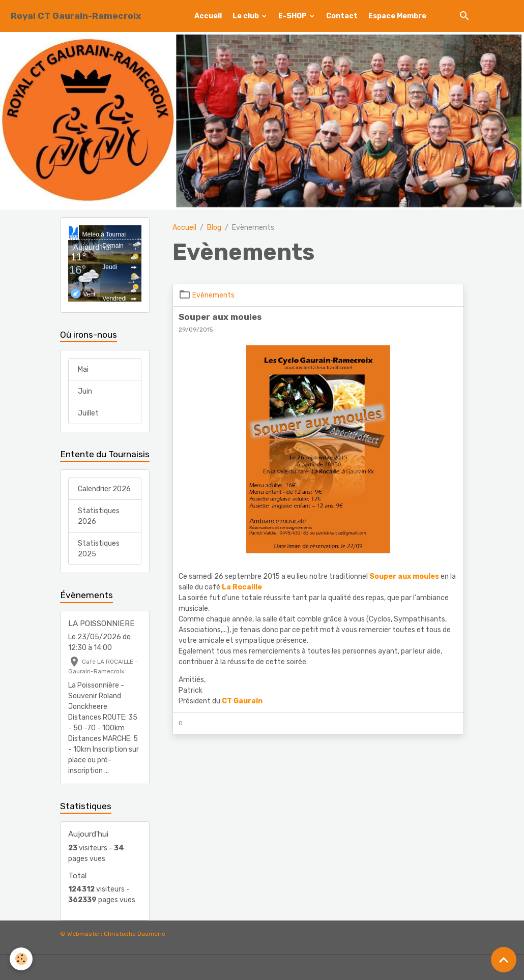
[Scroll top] (504, 960)
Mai (83, 369)
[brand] (76, 16)
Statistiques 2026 (99, 516)
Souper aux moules (220, 317)
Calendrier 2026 (104, 489)
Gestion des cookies (262, 967)
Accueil (208, 16)
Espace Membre (397, 16)
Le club (246, 16)
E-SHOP (293, 16)
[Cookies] (22, 959)
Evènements (213, 295)
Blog (214, 228)
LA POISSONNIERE (101, 623)
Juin (85, 391)
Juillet (88, 413)
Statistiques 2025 (99, 549)
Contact (342, 16)
